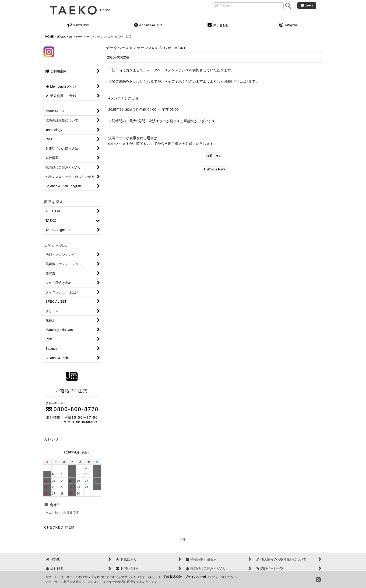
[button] (148, 26)
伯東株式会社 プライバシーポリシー (189, 577)
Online (80, 10)
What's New (214, 169)
